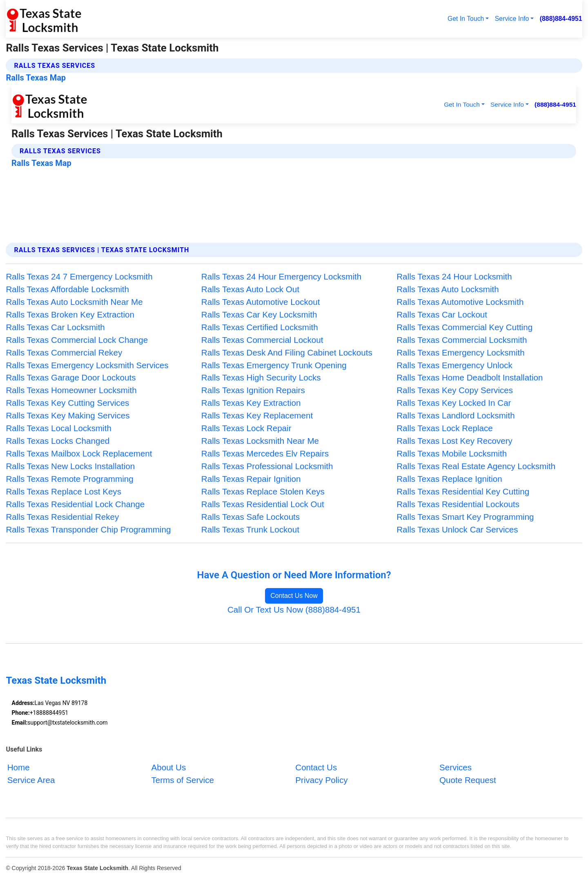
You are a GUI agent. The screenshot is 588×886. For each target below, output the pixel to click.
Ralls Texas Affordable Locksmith (67, 289)
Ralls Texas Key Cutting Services (67, 403)
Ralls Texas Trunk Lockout (250, 529)
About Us (168, 767)
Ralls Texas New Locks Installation (70, 466)
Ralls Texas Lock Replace (445, 428)
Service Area (31, 780)
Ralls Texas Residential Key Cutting (463, 491)
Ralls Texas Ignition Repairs (253, 390)
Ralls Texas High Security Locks (261, 377)
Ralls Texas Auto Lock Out (250, 289)
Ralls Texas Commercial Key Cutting (464, 327)
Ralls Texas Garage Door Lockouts (71, 377)
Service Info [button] (512, 19)
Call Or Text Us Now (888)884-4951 (294, 610)
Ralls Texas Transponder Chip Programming (88, 529)
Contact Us (316, 767)
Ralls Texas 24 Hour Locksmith (454, 276)
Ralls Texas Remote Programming (69, 479)
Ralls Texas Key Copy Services (455, 390)
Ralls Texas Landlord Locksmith (455, 415)
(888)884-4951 (561, 19)
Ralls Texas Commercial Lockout (262, 340)
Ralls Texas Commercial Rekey (64, 352)
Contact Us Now (294, 596)
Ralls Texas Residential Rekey (62, 517)
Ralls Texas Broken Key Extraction (70, 314)
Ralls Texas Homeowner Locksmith (71, 390)
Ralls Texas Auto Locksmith (448, 289)
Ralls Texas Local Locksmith (59, 428)
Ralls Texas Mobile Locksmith (452, 453)
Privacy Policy (321, 780)
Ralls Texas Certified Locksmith (260, 327)
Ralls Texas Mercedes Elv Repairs (265, 453)
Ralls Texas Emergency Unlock (454, 365)
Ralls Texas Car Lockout (442, 314)
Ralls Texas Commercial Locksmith (462, 340)
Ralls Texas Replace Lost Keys (63, 491)
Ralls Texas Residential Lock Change (75, 504)
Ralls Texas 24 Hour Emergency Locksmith (282, 276)
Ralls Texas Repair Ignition (251, 479)
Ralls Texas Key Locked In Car (454, 403)
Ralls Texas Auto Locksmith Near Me (74, 302)
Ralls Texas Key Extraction (251, 403)
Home (19, 767)
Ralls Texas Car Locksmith (55, 327)
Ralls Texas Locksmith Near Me (260, 441)
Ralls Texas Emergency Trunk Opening (274, 365)
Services (455, 767)
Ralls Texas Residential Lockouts (458, 504)
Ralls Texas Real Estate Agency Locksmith (476, 466)
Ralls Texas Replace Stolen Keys (263, 491)
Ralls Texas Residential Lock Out (263, 504)
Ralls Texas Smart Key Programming (465, 517)
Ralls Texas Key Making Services (68, 415)
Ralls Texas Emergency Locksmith (460, 352)
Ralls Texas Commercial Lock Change (77, 340)
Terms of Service (182, 780)
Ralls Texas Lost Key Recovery (454, 441)
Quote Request (468, 780)
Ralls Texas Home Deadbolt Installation (470, 377)
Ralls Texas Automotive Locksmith (460, 302)
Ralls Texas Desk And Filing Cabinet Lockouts (287, 352)
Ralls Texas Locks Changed (58, 441)
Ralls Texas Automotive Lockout (261, 302)
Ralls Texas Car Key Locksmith (259, 314)
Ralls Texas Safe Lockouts (251, 517)
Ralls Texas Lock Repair (246, 428)
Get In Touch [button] (466, 19)
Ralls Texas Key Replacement (257, 415)
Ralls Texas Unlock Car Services (457, 529)
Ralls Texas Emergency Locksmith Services (87, 365)
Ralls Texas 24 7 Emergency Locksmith (79, 276)
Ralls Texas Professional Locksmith (267, 466)
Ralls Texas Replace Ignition (449, 479)
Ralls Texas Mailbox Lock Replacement (79, 453)
